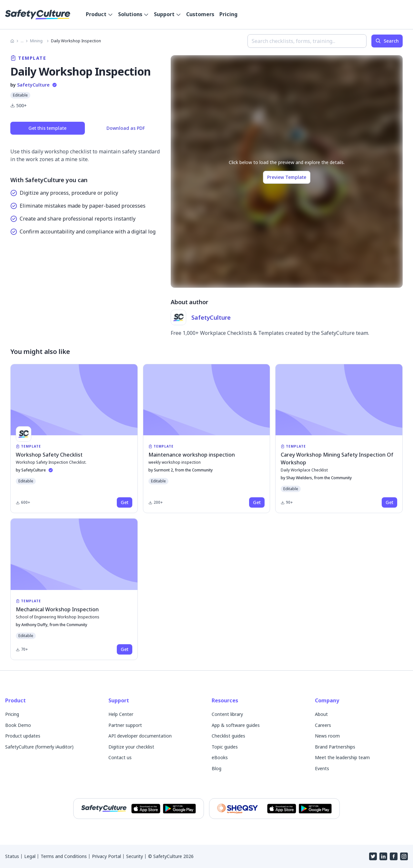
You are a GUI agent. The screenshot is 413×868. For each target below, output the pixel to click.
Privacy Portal (106, 856)
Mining (36, 41)
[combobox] (307, 41)
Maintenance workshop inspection (192, 455)
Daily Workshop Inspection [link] (76, 41)
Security (135, 856)
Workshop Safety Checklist (49, 455)
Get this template (47, 128)
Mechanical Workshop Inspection (57, 609)
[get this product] (125, 502)
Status (12, 856)
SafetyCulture (33, 85)
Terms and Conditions (64, 856)
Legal (30, 856)
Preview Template (287, 177)
